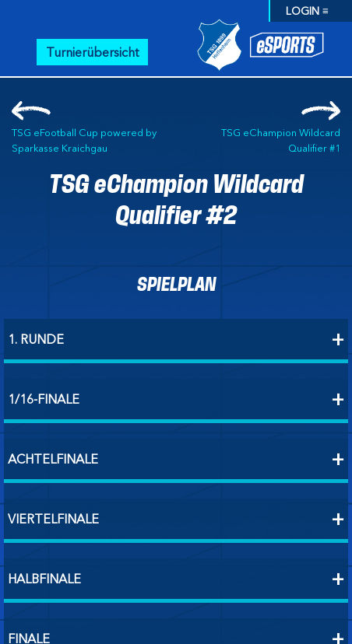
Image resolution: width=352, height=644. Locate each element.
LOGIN (303, 11)
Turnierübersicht (92, 52)
